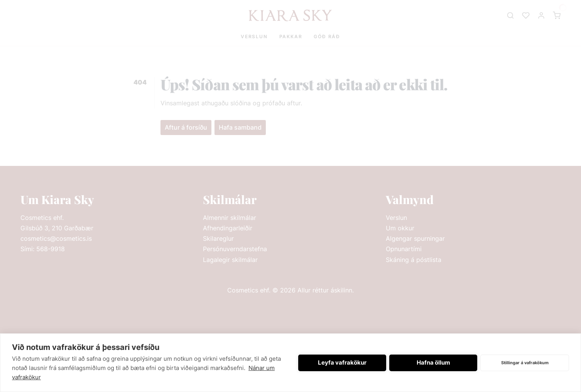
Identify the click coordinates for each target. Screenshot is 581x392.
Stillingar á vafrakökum (525, 363)
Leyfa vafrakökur (342, 362)
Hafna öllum (433, 362)
